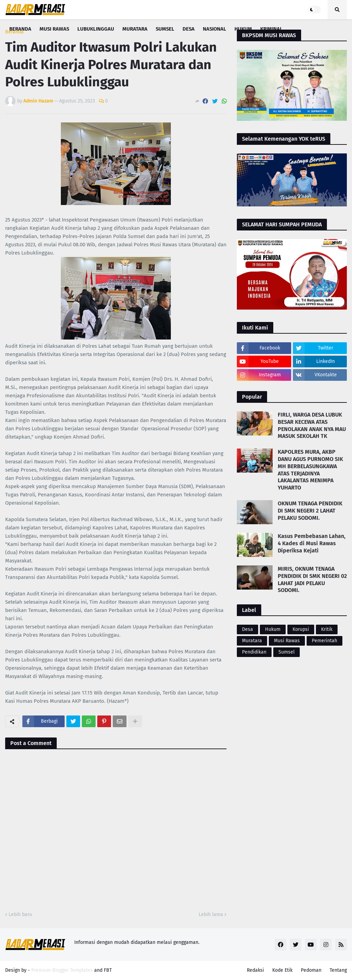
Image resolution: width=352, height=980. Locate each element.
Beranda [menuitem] (20, 29)
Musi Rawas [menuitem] (54, 29)
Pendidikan (254, 652)
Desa (247, 629)
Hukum (273, 629)
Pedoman (311, 970)
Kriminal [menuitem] (271, 29)
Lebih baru (20, 914)
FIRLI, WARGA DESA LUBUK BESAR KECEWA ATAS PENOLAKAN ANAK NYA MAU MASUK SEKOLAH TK (312, 425)
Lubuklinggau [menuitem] (96, 29)
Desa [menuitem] (189, 29)
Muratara (252, 641)
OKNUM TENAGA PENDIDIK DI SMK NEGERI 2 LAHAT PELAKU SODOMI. (310, 511)
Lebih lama (211, 914)
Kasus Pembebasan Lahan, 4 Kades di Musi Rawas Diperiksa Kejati (312, 543)
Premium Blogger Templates (62, 970)
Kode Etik (282, 970)
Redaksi (255, 970)
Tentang (338, 970)
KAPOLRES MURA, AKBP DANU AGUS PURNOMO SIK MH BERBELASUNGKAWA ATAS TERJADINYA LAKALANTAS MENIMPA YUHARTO (310, 470)
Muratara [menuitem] (135, 29)
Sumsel (287, 652)
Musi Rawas (287, 641)
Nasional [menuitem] (214, 29)
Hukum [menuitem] (243, 29)
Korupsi (301, 629)
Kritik (327, 629)
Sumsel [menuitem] (165, 29)
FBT (108, 970)
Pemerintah (324, 641)
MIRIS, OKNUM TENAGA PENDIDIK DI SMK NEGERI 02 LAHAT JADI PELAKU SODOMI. (312, 579)
